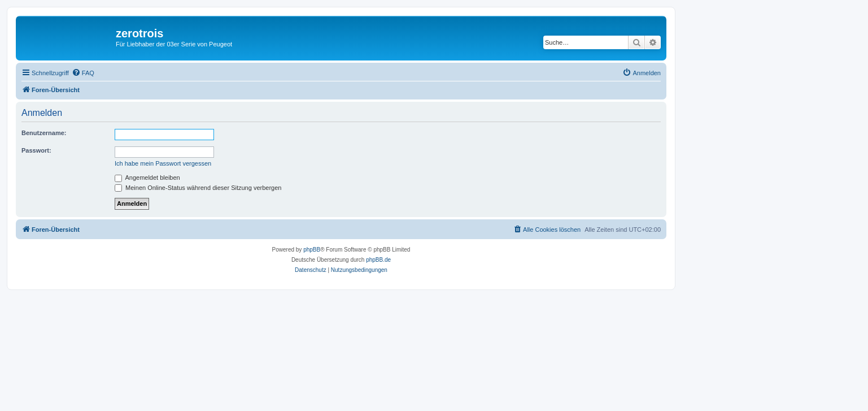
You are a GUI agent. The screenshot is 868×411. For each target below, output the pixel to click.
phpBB (312, 250)
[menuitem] (83, 73)
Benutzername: (44, 133)
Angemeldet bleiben (147, 178)
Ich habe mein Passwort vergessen (163, 163)
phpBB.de (378, 260)
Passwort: (36, 150)
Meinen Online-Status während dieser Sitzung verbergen (198, 188)
